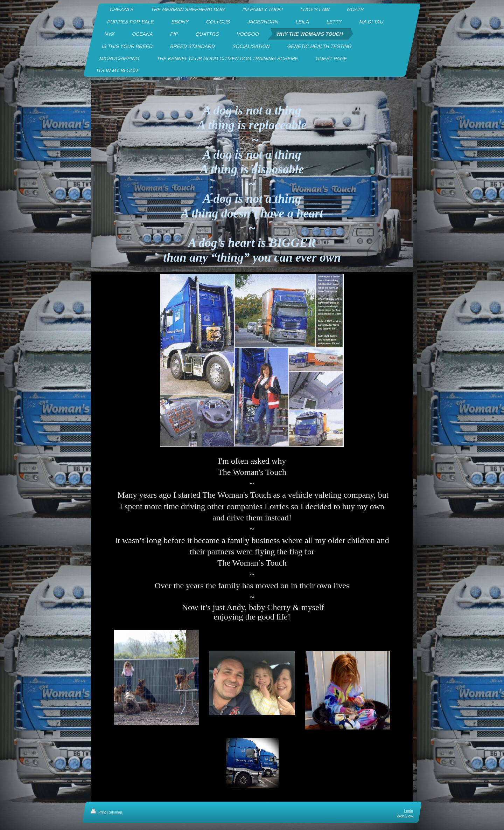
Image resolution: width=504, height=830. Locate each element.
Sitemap (115, 812)
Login (409, 811)
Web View (405, 816)
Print (99, 812)
